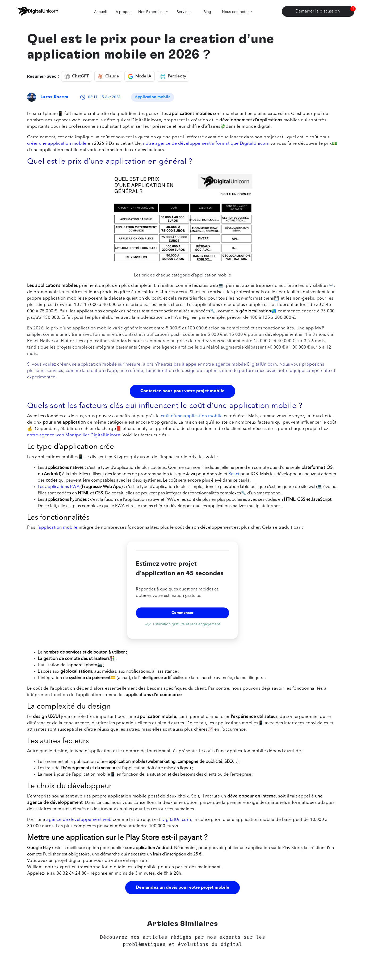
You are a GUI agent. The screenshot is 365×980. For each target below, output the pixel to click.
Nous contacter (238, 12)
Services (184, 12)
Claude (108, 76)
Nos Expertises (154, 12)
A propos (123, 12)
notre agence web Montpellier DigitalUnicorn (74, 435)
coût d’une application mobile (192, 416)
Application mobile (153, 97)
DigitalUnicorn (176, 820)
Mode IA (140, 76)
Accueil (100, 12)
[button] (183, 846)
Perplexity (173, 76)
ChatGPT (77, 76)
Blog (207, 12)
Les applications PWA (59, 487)
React (234, 474)
